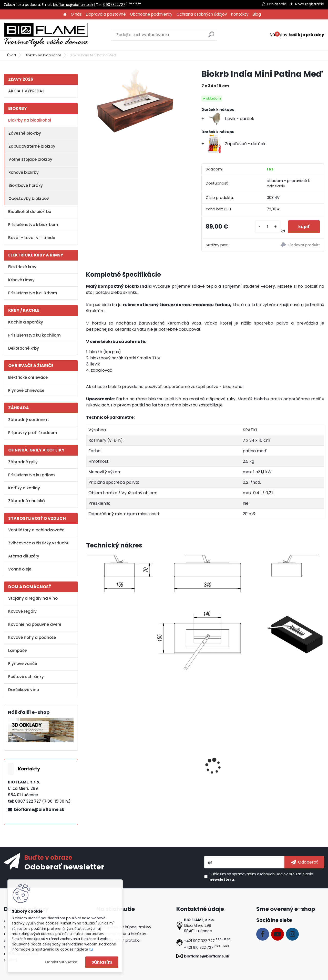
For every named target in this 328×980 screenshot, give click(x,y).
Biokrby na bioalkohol (43, 55)
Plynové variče (23, 664)
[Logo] (46, 35)
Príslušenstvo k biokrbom (33, 225)
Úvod (12, 55)
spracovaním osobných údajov (260, 874)
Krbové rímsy (21, 280)
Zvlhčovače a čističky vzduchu (39, 543)
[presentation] (88, 760)
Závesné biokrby (25, 133)
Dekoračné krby (24, 348)
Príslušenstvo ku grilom (32, 475)
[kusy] (268, 227)
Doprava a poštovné (106, 14)
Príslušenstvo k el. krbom (33, 293)
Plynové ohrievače (26, 390)
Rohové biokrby (24, 172)
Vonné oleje (20, 569)
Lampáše (17, 650)
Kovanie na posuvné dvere (35, 624)
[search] (211, 36)
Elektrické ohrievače (28, 377)
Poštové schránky (26, 677)
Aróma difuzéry (24, 556)
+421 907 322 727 (199, 941)
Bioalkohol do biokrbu (30, 212)
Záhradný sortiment (29, 420)
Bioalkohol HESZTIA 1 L (111, 765)
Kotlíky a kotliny (24, 488)
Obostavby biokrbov (29, 198)
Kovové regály (22, 611)
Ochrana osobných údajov (202, 14)
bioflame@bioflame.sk (73, 5)
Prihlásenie (277, 4)
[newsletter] (304, 862)
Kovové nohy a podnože (32, 637)
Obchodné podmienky (151, 14)
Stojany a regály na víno (33, 598)
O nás (76, 14)
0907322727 (114, 5)
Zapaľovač (220, 765)
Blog (257, 14)
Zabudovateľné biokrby (32, 146)
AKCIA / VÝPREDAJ (26, 91)
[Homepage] (65, 14)
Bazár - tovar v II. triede (32, 238)
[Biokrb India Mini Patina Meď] (136, 101)
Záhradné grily (23, 462)
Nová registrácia (310, 4)
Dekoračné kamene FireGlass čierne (287, 768)
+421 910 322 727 (199, 947)
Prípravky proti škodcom (33, 433)
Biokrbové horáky (26, 185)
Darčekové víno (24, 690)
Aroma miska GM (167, 765)
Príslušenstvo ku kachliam (34, 335)
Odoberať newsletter (64, 867)
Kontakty (240, 14)
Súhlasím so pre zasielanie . (261, 877)
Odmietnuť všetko (61, 962)
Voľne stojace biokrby (30, 159)
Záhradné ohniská (27, 501)
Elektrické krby (22, 267)
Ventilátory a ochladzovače (36, 530)
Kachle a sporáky (26, 322)
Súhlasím (102, 962)
